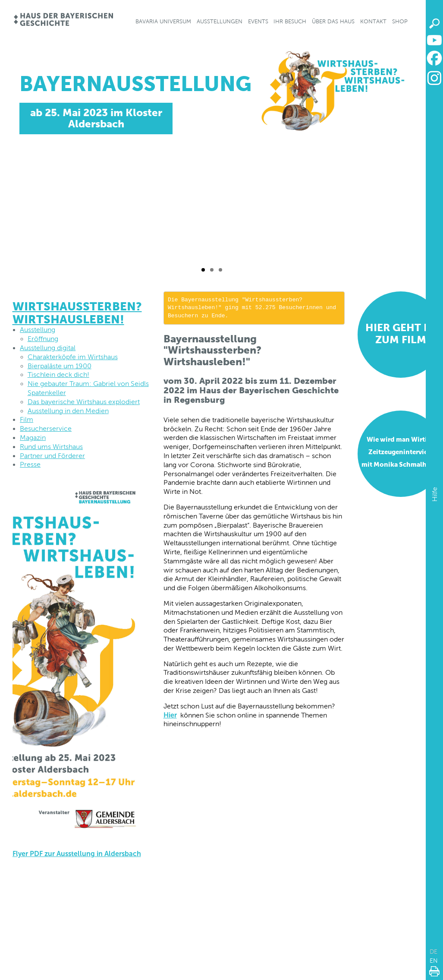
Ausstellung (38, 330)
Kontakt (373, 21)
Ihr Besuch (290, 21)
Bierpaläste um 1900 (60, 366)
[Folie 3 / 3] (220, 270)
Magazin (33, 438)
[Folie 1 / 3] (203, 270)
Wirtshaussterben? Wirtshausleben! (77, 313)
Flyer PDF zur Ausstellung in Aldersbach (77, 854)
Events (258, 21)
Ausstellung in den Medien (68, 411)
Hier (170, 715)
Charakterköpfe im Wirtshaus (73, 357)
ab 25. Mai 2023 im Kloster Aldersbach (96, 118)
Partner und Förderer (52, 456)
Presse (30, 464)
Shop (400, 21)
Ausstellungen (220, 21)
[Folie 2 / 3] (212, 270)
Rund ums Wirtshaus (51, 447)
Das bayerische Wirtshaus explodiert (84, 402)
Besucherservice (46, 428)
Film (27, 419)
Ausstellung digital (48, 348)
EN (434, 961)
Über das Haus (333, 21)
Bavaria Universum (163, 21)
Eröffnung (43, 339)
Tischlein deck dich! (58, 375)
